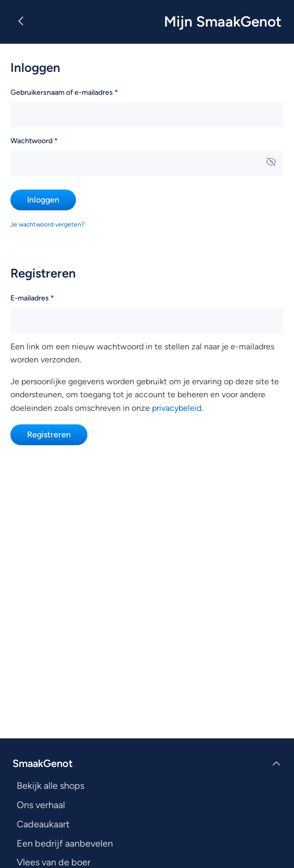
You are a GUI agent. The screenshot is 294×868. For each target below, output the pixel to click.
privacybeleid (177, 408)
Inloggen (43, 200)
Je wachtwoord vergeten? (47, 224)
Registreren (49, 435)
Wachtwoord (49, 140)
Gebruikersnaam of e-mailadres (79, 91)
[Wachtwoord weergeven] (271, 163)
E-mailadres (47, 297)
